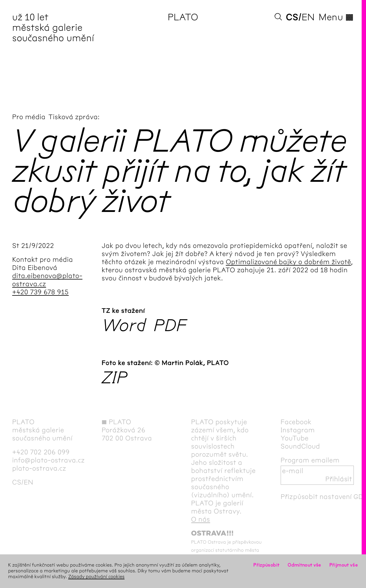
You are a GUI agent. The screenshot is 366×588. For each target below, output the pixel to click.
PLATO (183, 17)
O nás (201, 520)
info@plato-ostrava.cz (48, 460)
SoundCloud (300, 447)
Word (124, 326)
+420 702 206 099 (41, 452)
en (308, 17)
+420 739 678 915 (40, 292)
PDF (170, 326)
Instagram (298, 430)
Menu (336, 17)
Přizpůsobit (266, 565)
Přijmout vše (344, 565)
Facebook (296, 422)
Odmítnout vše (304, 565)
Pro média (29, 117)
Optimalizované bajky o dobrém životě (288, 262)
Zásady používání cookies (96, 577)
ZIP (115, 378)
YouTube (295, 438)
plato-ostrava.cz (39, 469)
